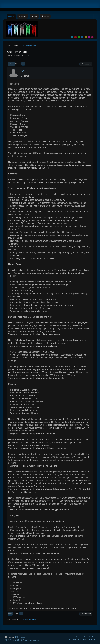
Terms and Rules (81, 639)
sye (23, 71)
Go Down (11, 64)
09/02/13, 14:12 (13, 84)
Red (76, 37)
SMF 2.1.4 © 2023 (13, 640)
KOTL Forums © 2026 (85, 636)
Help (71, 639)
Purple (89, 37)
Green (79, 37)
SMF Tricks (20, 637)
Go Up (10, 614)
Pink (92, 37)
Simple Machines (31, 640)
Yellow (86, 37)
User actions (86, 64)
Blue (82, 37)
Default (72, 37)
